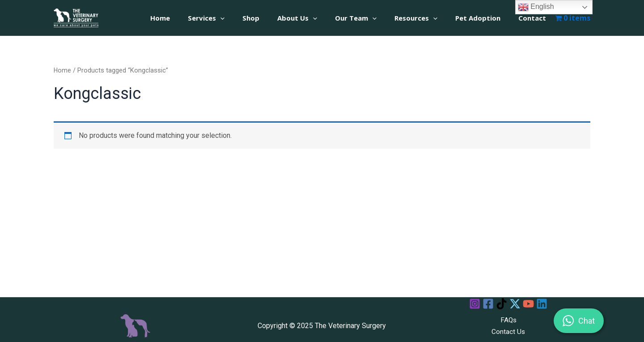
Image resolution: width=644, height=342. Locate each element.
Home (194, 18)
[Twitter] (517, 304)
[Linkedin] (550, 304)
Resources (427, 18)
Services (235, 18)
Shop (275, 18)
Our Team (371, 18)
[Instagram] (467, 304)
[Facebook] (484, 304)
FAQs (508, 320)
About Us (317, 18)
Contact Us (508, 331)
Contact (534, 18)
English (536, 7)
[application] (249, 18)
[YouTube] (533, 304)
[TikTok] (500, 304)
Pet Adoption (485, 18)
